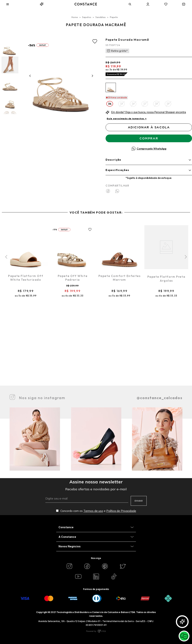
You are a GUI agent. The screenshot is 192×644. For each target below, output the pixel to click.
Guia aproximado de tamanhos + (127, 118)
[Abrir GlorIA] (182, 622)
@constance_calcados (160, 398)
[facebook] (110, 191)
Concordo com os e (96, 511)
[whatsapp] (117, 191)
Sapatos (87, 17)
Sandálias (100, 17)
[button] (110, 104)
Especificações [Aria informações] (117, 170)
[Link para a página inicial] (75, 17)
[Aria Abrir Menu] (8, 4)
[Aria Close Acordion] (96, 527)
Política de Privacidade (121, 511)
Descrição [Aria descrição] (113, 160)
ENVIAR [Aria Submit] (139, 501)
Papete (114, 17)
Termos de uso (93, 511)
